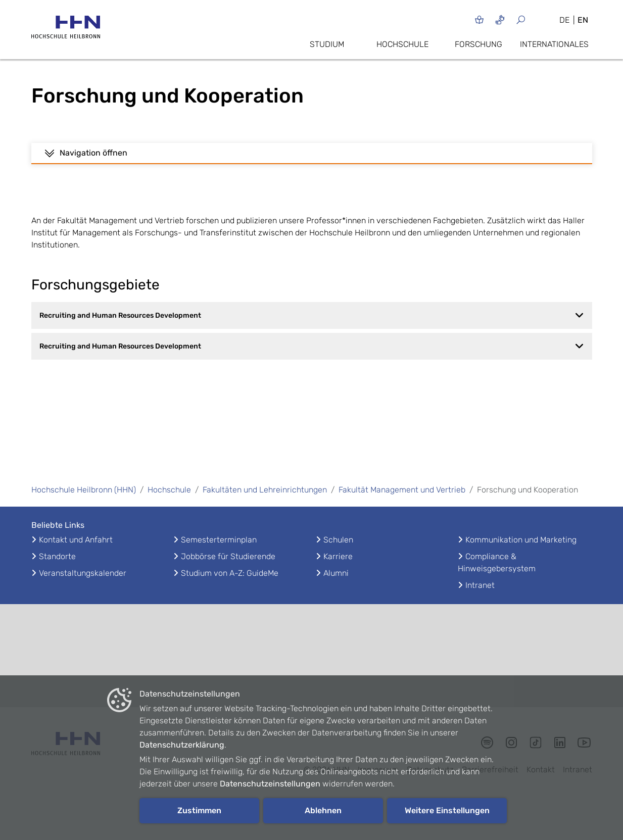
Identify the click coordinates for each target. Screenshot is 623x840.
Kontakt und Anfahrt (76, 556)
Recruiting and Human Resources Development (312, 331)
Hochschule (402, 44)
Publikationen (179, 161)
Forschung (478, 44)
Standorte (57, 573)
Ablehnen (323, 810)
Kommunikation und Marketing (521, 556)
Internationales (554, 44)
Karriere (338, 573)
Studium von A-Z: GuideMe (230, 589)
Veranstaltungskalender (83, 589)
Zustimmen (199, 810)
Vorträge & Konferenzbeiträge (96, 161)
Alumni (336, 589)
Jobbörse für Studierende (228, 573)
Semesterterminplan (219, 556)
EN (583, 20)
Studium (327, 44)
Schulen (338, 556)
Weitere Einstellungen (447, 810)
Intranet (480, 601)
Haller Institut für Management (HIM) (314, 161)
